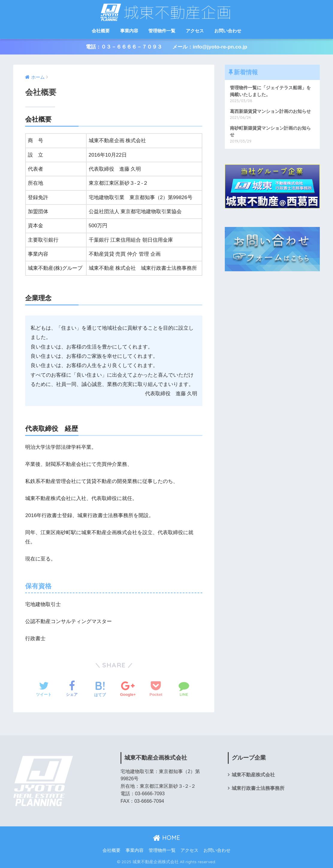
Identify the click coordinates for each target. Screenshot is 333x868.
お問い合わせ (228, 31)
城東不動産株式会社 (253, 775)
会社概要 (101, 31)
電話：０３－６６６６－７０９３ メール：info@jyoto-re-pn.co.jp (166, 47)
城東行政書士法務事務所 (258, 788)
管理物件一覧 (162, 31)
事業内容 (129, 31)
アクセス (195, 31)
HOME (166, 838)
